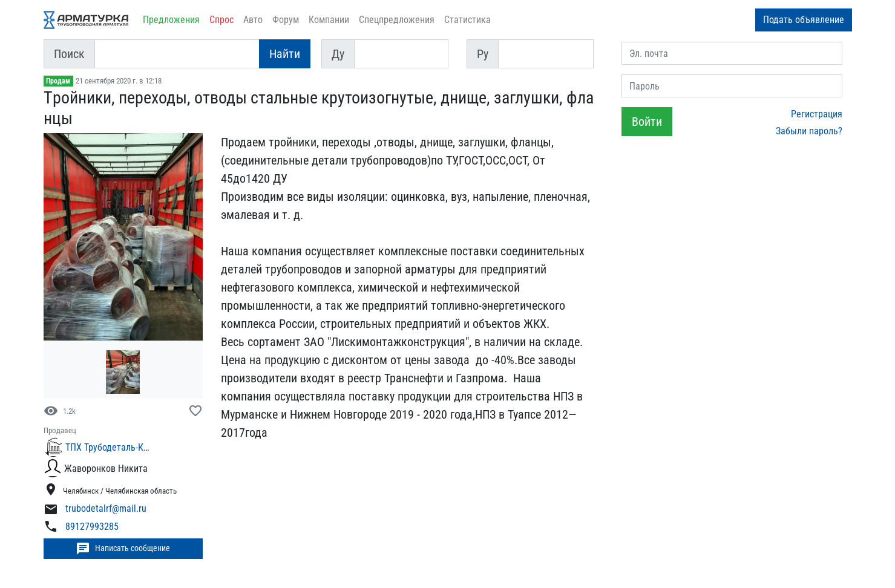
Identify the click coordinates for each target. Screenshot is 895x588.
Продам (58, 81)
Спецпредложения (397, 20)
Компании (329, 20)
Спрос (221, 20)
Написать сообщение (123, 549)
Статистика (467, 20)
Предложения (171, 20)
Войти (647, 122)
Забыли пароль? (809, 131)
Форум (286, 20)
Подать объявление (804, 20)
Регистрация (817, 114)
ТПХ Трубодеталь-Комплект (122, 447)
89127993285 (92, 527)
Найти (285, 54)
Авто (253, 20)
